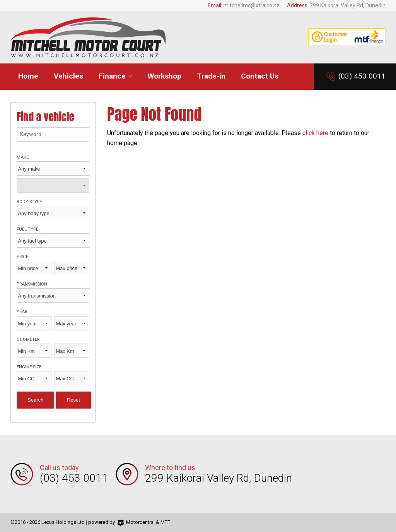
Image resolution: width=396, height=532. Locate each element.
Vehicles (68, 76)
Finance (115, 76)
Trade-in (211, 76)
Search (35, 400)
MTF (165, 522)
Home (28, 76)
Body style (29, 202)
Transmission (32, 284)
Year (22, 312)
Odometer (28, 340)
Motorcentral (136, 522)
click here (315, 133)
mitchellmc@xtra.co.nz (252, 5)
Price (22, 257)
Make (23, 157)
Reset (73, 400)
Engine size (29, 367)
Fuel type (27, 229)
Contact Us (260, 76)
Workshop (165, 76)
